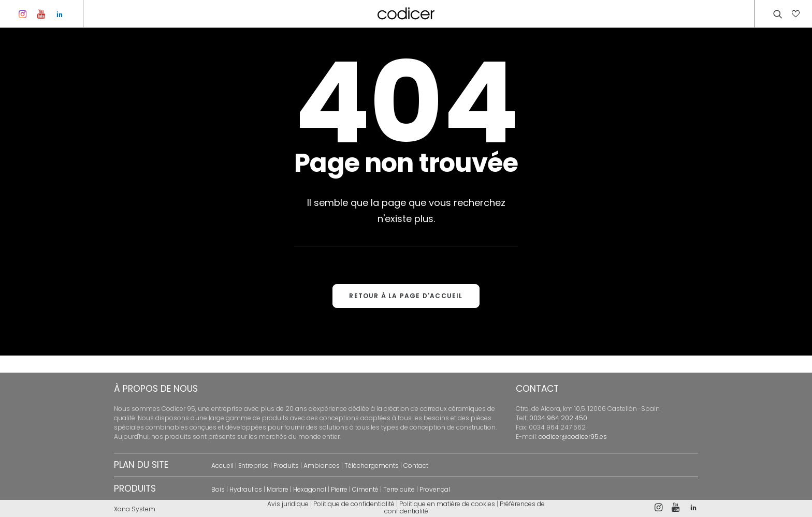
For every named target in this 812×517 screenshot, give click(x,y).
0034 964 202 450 (558, 418)
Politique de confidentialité (354, 504)
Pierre (339, 489)
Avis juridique (288, 504)
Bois (218, 489)
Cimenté (365, 489)
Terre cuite (399, 489)
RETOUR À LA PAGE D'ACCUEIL (406, 313)
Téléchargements (372, 466)
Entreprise (253, 466)
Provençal (435, 489)
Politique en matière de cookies (447, 504)
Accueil (222, 466)
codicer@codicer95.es (573, 437)
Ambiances (322, 466)
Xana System (135, 509)
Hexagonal (310, 489)
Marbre (278, 489)
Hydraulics (246, 489)
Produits (286, 466)
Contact (416, 466)
